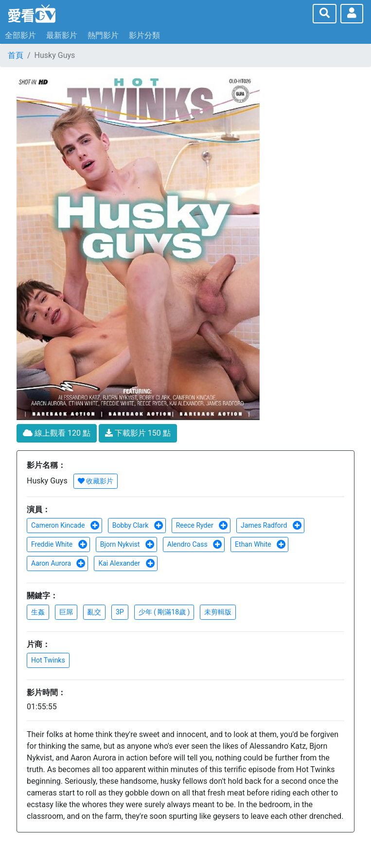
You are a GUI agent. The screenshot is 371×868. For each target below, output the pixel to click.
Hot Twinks (48, 660)
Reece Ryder (202, 525)
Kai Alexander (126, 563)
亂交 (94, 612)
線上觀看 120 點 (57, 433)
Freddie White (59, 544)
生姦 (38, 612)
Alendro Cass (195, 544)
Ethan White (260, 544)
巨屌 (66, 612)
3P (120, 612)
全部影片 (20, 35)
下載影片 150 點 (138, 433)
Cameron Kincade (65, 525)
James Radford (271, 525)
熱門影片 (103, 35)
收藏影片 (96, 481)
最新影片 (62, 35)
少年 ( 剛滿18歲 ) (164, 612)
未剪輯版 (218, 612)
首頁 (16, 55)
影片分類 (144, 35)
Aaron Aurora (58, 563)
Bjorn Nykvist (127, 544)
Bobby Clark (138, 525)
